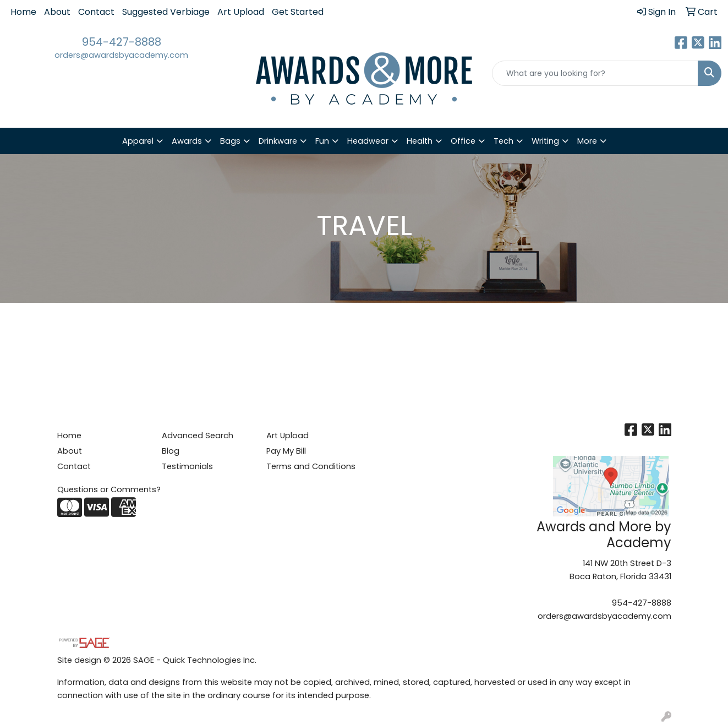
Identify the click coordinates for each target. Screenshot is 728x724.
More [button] (587, 141)
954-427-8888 (122, 42)
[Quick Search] (595, 73)
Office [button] (463, 141)
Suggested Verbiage (166, 12)
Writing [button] (545, 141)
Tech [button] (503, 141)
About (57, 12)
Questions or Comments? (109, 489)
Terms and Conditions (311, 466)
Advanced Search (198, 436)
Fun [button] (322, 141)
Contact (96, 12)
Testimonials (187, 466)
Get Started (298, 12)
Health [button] (420, 141)
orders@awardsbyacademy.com (121, 55)
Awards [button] (187, 141)
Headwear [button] (368, 141)
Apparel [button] (138, 141)
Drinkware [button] (278, 141)
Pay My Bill (286, 451)
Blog (171, 451)
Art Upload (241, 12)
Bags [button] (230, 141)
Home (23, 12)
